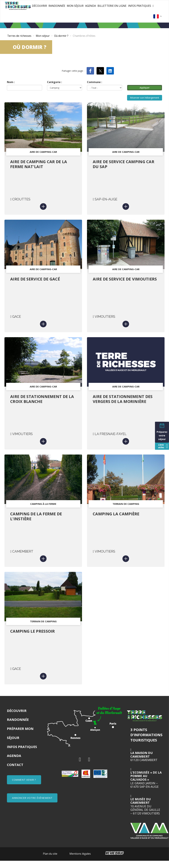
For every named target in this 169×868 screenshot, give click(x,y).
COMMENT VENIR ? (24, 787)
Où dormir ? (62, 36)
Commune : (94, 82)
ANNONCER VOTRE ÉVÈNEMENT (32, 805)
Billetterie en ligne (112, 6)
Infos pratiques (140, 6)
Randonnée (57, 6)
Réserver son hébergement (145, 98)
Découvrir (39, 6)
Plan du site (50, 861)
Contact (15, 772)
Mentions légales (80, 861)
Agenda (91, 6)
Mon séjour (75, 6)
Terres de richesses (19, 36)
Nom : (11, 82)
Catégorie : (54, 82)
